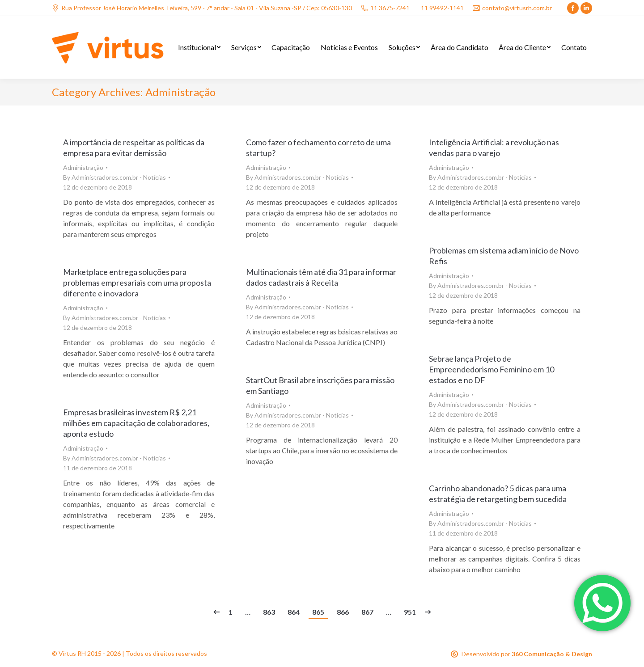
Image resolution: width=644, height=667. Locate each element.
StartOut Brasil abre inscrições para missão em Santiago (320, 385)
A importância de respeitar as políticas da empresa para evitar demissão (134, 148)
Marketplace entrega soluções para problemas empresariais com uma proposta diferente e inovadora (137, 283)
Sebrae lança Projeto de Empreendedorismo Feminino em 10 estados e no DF (491, 369)
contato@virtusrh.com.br (512, 8)
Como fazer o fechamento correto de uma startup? (318, 148)
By (114, 177)
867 (367, 612)
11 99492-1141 (442, 8)
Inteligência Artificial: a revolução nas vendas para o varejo (494, 148)
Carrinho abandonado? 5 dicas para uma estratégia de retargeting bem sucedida (498, 494)
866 (343, 612)
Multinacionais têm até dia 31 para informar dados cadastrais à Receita (321, 277)
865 (318, 612)
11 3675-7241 (385, 8)
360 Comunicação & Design (552, 654)
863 (269, 612)
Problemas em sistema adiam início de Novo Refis (504, 256)
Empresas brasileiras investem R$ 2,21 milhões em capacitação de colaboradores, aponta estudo (136, 423)
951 (410, 612)
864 (294, 612)
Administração (83, 167)
